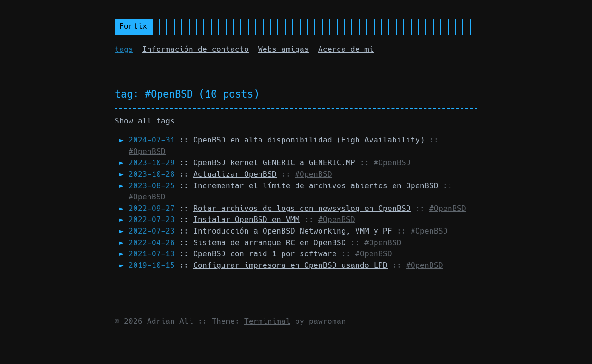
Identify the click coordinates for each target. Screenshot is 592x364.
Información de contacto (196, 49)
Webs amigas (284, 49)
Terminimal (267, 321)
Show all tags (145, 121)
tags (124, 49)
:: (277, 140)
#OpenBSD (147, 151)
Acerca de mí (346, 49)
